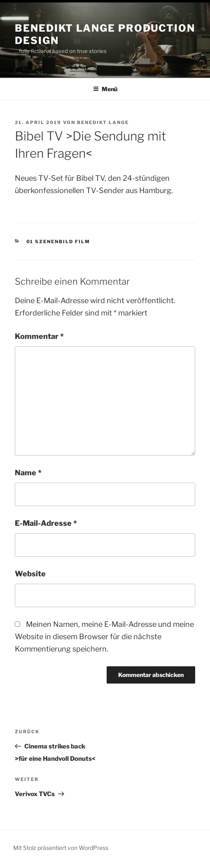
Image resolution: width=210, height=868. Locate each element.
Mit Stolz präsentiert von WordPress (61, 848)
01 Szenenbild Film (58, 242)
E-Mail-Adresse (46, 523)
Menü (105, 89)
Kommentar (39, 336)
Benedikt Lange (103, 122)
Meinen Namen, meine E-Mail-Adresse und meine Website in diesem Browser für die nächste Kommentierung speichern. (104, 637)
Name (28, 473)
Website (30, 574)
